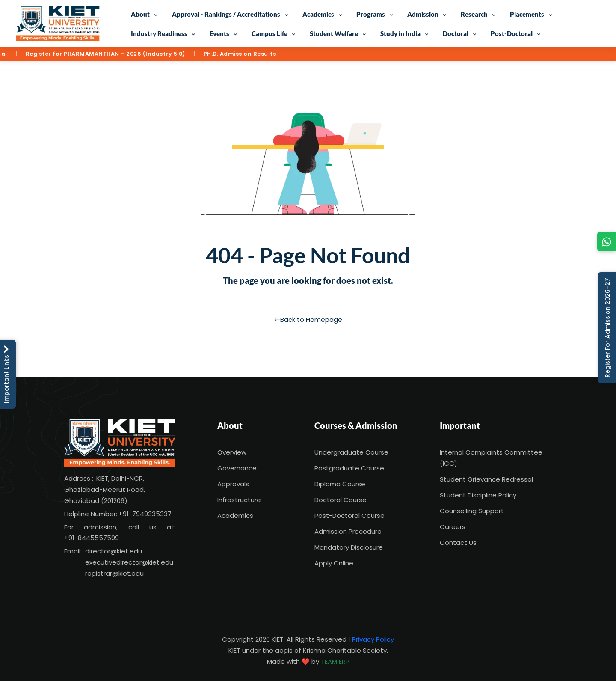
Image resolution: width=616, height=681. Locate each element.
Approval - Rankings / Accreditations (226, 14)
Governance (237, 468)
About (140, 14)
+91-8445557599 (92, 538)
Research (474, 14)
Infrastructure (239, 500)
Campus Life (269, 33)
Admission (423, 14)
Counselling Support (472, 511)
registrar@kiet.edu (114, 573)
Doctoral (456, 33)
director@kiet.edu (114, 551)
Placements (527, 14)
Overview (232, 452)
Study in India (400, 33)
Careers (453, 527)
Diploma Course (340, 484)
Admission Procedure (348, 531)
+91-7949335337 (145, 514)
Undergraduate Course (351, 452)
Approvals (233, 484)
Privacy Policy (373, 639)
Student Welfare (334, 33)
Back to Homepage (308, 320)
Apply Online (334, 563)
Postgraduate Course (349, 468)
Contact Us (458, 543)
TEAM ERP (335, 662)
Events (219, 33)
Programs (371, 14)
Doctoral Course (341, 500)
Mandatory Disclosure (349, 547)
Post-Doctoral (512, 33)
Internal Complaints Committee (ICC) (491, 458)
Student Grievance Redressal (486, 479)
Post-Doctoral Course (349, 516)
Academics (318, 14)
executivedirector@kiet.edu (129, 562)
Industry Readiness (159, 33)
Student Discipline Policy (478, 495)
